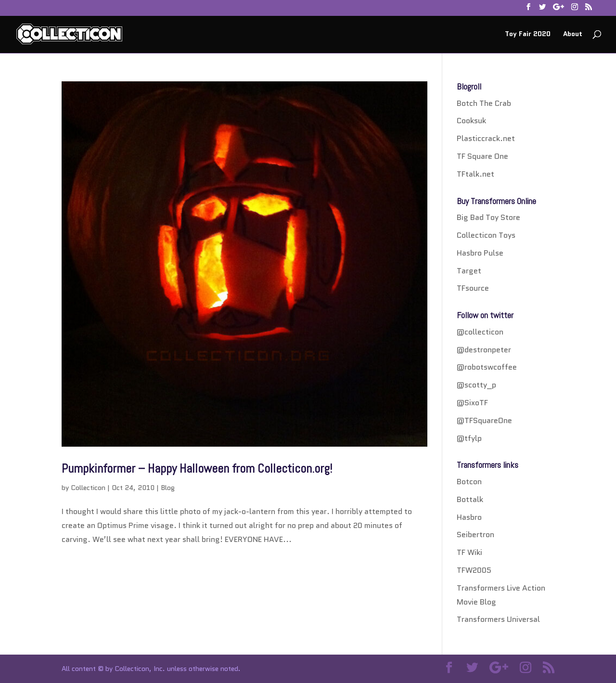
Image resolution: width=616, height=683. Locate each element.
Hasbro (469, 517)
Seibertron (475, 535)
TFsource (473, 288)
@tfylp (469, 438)
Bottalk (470, 499)
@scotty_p (476, 385)
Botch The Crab (484, 103)
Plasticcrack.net (486, 138)
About (573, 34)
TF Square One (482, 156)
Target (469, 271)
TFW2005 (474, 570)
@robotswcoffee (487, 367)
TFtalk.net (475, 174)
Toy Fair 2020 (528, 34)
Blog (168, 488)
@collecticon (480, 332)
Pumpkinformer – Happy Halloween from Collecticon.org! (197, 469)
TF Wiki (469, 552)
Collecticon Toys (486, 235)
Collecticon (88, 488)
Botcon (469, 482)
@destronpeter (484, 350)
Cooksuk (471, 121)
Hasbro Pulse (480, 253)
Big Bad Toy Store (488, 217)
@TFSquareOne (484, 420)
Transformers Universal (498, 619)
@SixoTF (472, 403)
